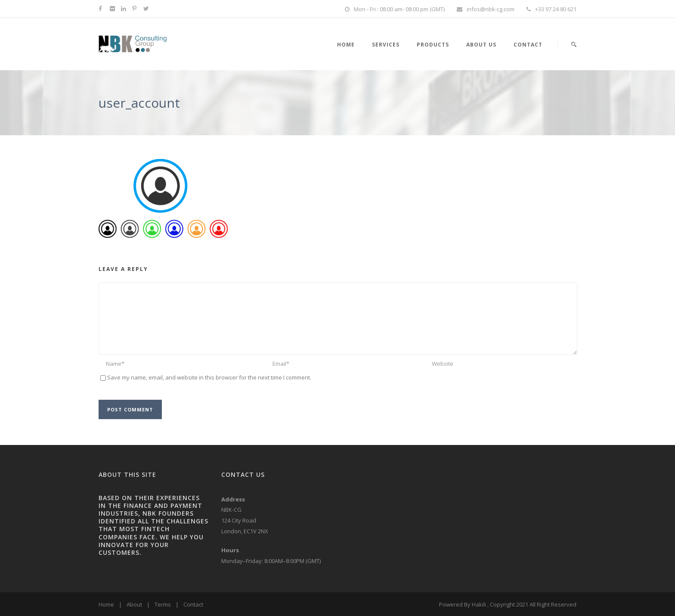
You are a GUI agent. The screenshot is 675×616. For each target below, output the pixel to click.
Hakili (479, 604)
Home (106, 604)
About (134, 604)
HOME (346, 45)
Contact (528, 45)
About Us (481, 45)
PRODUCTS (433, 45)
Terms (163, 604)
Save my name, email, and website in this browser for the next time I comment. (209, 377)
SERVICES (386, 45)
